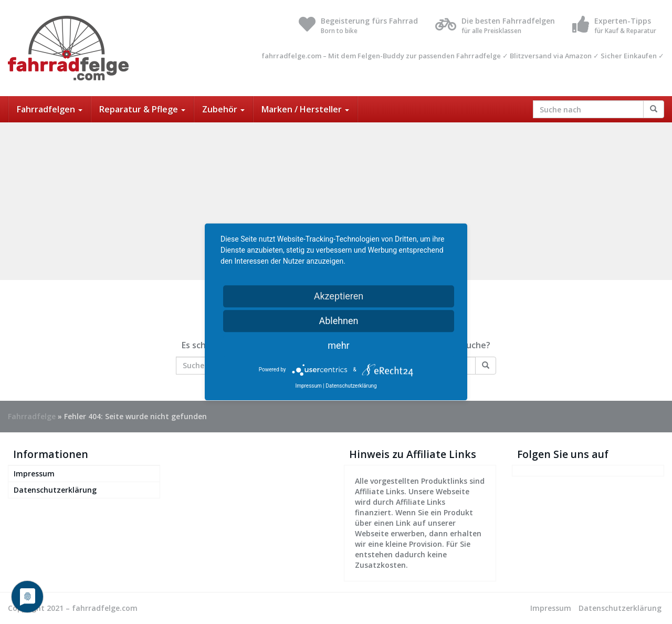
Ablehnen (338, 321)
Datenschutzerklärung (55, 490)
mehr (338, 345)
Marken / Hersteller (305, 109)
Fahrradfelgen (50, 109)
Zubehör (223, 109)
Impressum (34, 474)
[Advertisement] (336, 201)
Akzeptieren (339, 296)
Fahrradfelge (32, 416)
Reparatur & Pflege (142, 109)
